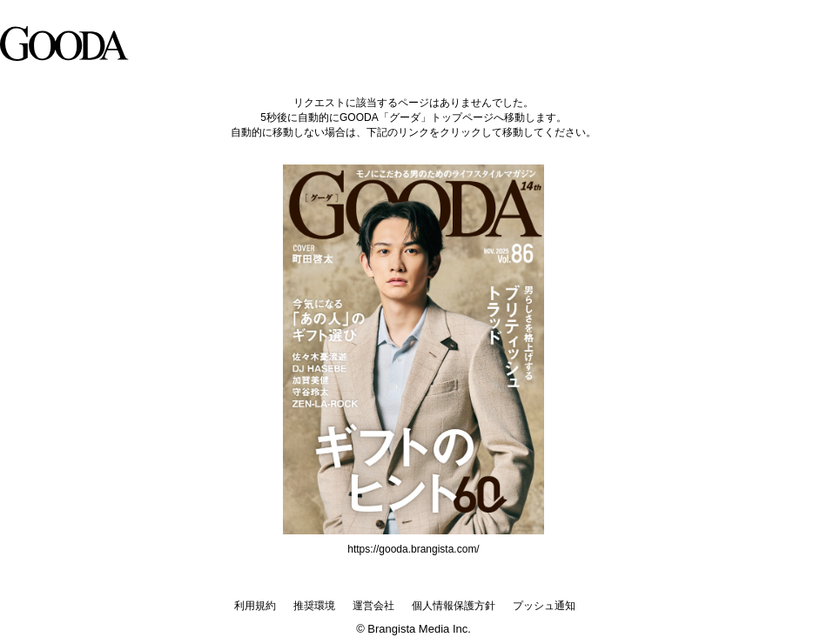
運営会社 (373, 606)
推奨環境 (314, 606)
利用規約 (255, 606)
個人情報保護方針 (454, 606)
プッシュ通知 (544, 606)
